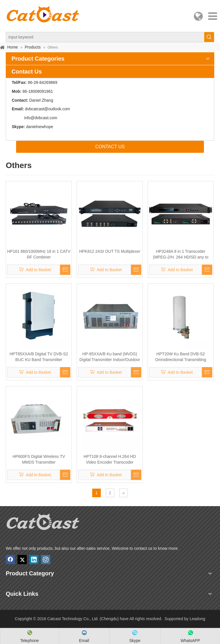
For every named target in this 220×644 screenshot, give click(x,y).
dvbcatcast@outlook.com (48, 109)
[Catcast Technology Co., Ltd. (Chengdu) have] (43, 524)
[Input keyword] (105, 37)
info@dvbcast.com (41, 118)
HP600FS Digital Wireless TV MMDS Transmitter (39, 459)
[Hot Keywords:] (209, 37)
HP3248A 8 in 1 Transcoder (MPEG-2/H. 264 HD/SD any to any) (181, 254)
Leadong (197, 619)
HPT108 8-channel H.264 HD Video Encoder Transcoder (110, 459)
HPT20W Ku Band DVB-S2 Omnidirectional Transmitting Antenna (181, 357)
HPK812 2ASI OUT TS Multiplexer (110, 251)
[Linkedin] (34, 560)
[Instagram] (46, 560)
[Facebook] (10, 560)
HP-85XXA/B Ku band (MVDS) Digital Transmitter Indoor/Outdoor (110, 357)
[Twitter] (22, 560)
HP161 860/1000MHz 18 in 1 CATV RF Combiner (39, 254)
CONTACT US (110, 147)
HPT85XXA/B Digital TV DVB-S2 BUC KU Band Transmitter (39, 357)
